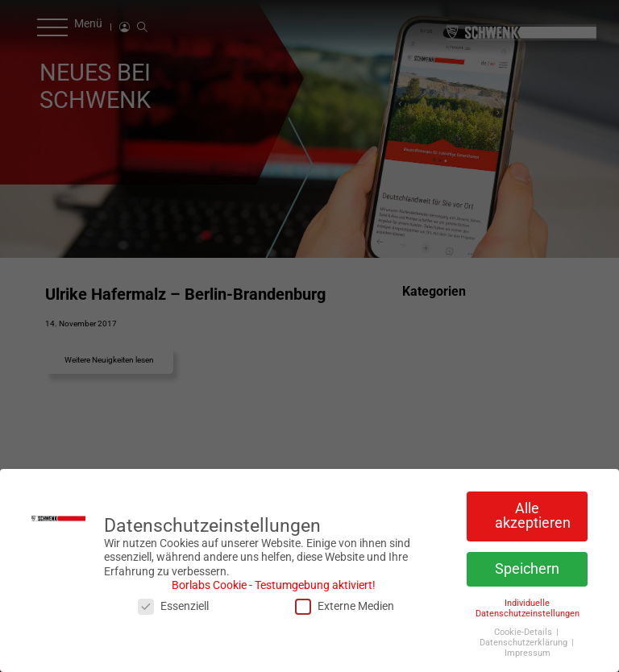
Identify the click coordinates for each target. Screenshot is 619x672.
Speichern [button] (527, 565)
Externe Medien (345, 602)
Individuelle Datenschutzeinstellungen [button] (528, 604)
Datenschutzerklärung (525, 639)
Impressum (528, 649)
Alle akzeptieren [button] (533, 512)
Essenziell (173, 602)
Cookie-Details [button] (524, 628)
